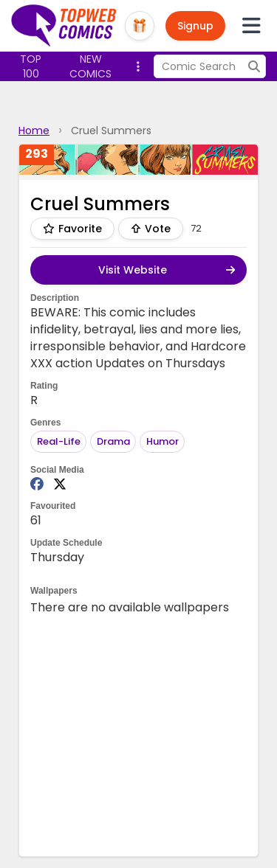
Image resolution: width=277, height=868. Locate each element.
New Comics (90, 66)
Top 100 (31, 66)
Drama (113, 441)
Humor (163, 441)
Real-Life (59, 441)
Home (34, 131)
